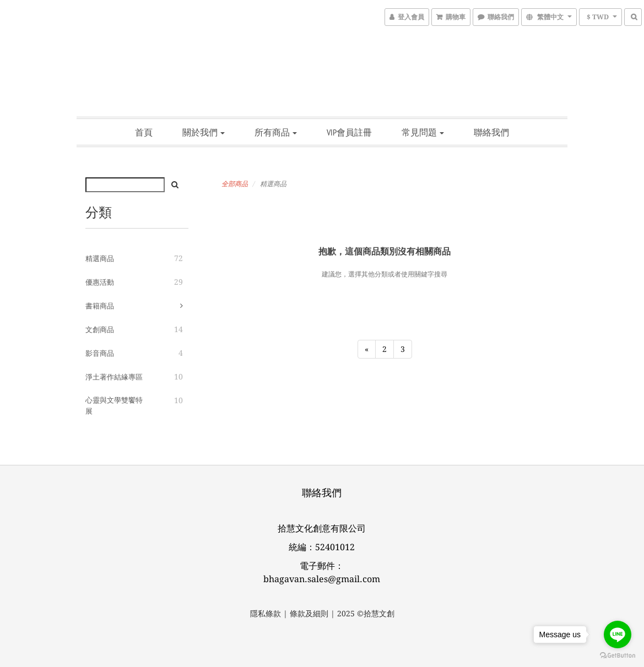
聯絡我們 (491, 132)
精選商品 (100, 259)
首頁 (144, 132)
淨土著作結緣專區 (114, 377)
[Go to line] (618, 635)
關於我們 (204, 132)
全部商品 (235, 184)
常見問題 (423, 132)
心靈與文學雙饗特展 (114, 406)
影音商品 (100, 353)
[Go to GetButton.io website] (618, 656)
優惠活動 (100, 282)
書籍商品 (100, 306)
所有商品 (276, 132)
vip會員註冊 (349, 132)
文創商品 (100, 330)
